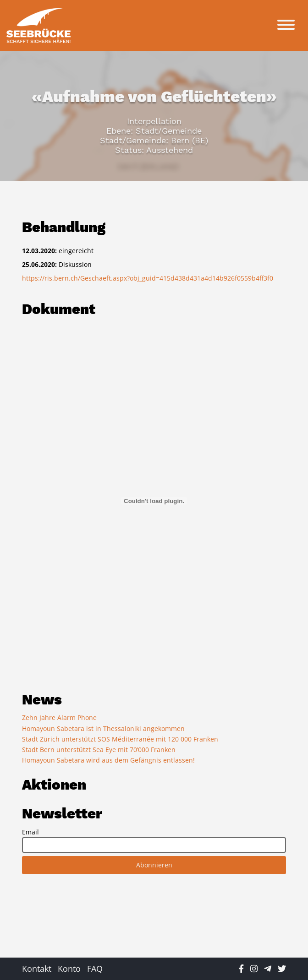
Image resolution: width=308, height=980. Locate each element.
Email (30, 832)
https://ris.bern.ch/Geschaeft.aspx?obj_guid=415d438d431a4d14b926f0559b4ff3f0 (148, 278)
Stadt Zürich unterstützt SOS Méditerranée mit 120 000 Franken (120, 739)
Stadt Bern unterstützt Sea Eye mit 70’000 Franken (99, 750)
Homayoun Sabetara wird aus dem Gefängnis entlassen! (108, 760)
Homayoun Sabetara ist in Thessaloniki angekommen (103, 728)
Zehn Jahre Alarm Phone (59, 717)
